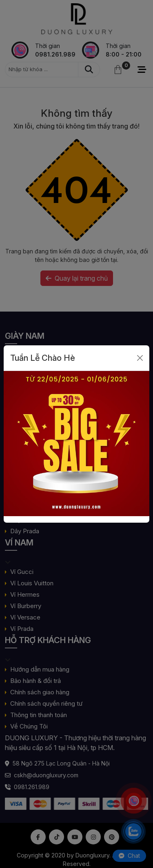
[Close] (140, 358)
